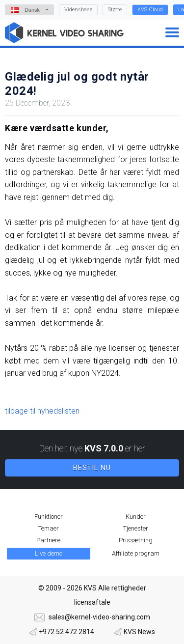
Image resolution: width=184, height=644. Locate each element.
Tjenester (136, 528)
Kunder (136, 517)
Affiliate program (136, 553)
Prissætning (136, 540)
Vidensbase (78, 10)
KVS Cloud (150, 10)
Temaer (49, 528)
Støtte (115, 10)
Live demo (49, 553)
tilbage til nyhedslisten (42, 411)
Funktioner (49, 517)
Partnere (48, 540)
